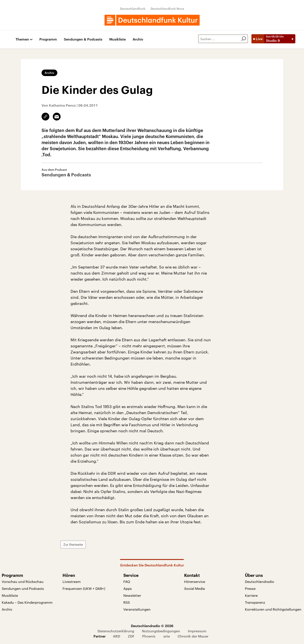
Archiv (138, 39)
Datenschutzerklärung (116, 631)
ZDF (131, 636)
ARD (117, 636)
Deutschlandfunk (133, 9)
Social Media (195, 588)
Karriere (251, 595)
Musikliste (117, 39)
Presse (250, 588)
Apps (128, 588)
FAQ (127, 581)
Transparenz (255, 602)
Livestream (72, 581)
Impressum (197, 631)
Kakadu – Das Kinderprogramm (27, 602)
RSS (127, 602)
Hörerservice (195, 581)
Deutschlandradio (260, 581)
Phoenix (149, 636)
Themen (22, 39)
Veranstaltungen (137, 609)
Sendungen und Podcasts (23, 588)
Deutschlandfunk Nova (167, 9)
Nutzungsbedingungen (161, 631)
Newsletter (132, 595)
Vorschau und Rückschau (23, 581)
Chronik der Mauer (193, 636)
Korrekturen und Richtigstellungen (273, 609)
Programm (48, 39)
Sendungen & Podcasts (83, 39)
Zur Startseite (83, 544)
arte (167, 636)
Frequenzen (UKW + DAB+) (84, 588)
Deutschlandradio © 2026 (152, 626)
